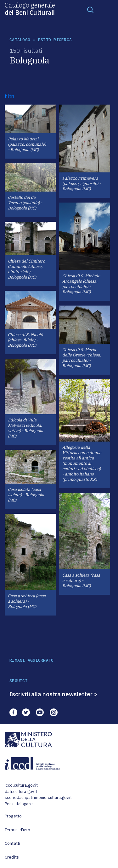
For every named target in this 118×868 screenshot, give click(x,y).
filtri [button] (9, 96)
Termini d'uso (17, 830)
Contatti (12, 843)
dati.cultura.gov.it (21, 792)
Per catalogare (19, 804)
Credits (12, 857)
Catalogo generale (30, 8)
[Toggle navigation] (90, 9)
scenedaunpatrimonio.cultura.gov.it (38, 797)
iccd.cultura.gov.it (21, 785)
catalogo (20, 40)
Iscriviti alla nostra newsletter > (53, 694)
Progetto (13, 816)
